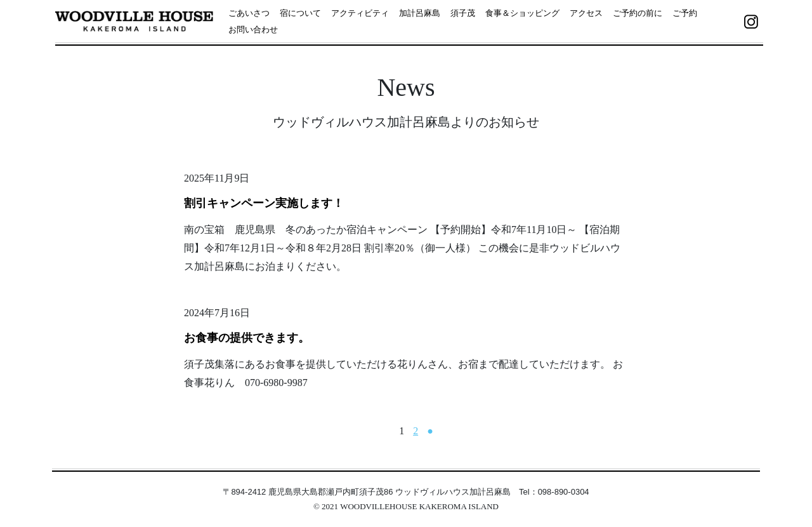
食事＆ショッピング (522, 13)
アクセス (586, 13)
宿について (300, 13)
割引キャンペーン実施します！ (264, 203)
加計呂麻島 (420, 13)
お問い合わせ (253, 30)
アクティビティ (360, 13)
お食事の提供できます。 (247, 338)
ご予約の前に (638, 13)
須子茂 (463, 13)
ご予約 (685, 13)
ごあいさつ (249, 13)
